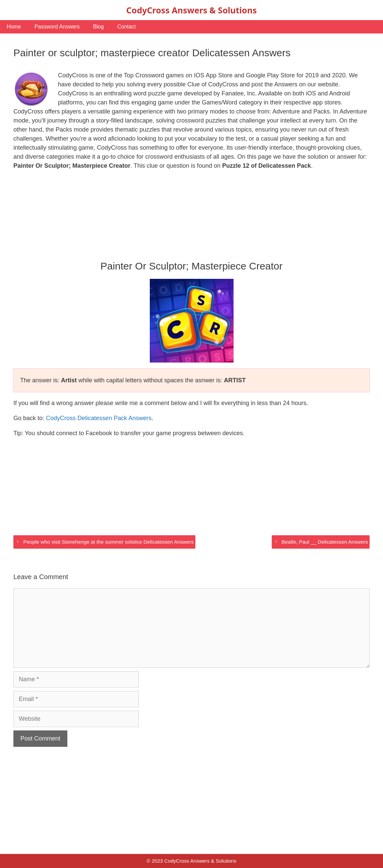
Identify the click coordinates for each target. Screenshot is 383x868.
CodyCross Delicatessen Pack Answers (99, 418)
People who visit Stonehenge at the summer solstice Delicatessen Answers (108, 542)
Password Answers (57, 27)
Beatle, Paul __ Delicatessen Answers (325, 542)
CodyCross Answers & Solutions (192, 10)
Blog (99, 27)
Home (14, 27)
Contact (126, 27)
